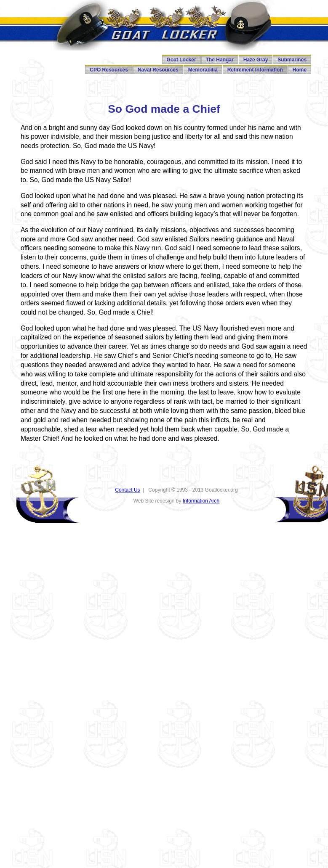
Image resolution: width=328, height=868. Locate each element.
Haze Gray (256, 60)
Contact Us (127, 490)
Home (300, 70)
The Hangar (220, 60)
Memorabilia (203, 70)
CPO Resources (109, 70)
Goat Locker (181, 60)
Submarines (292, 60)
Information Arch (201, 501)
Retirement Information (255, 70)
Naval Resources (158, 70)
